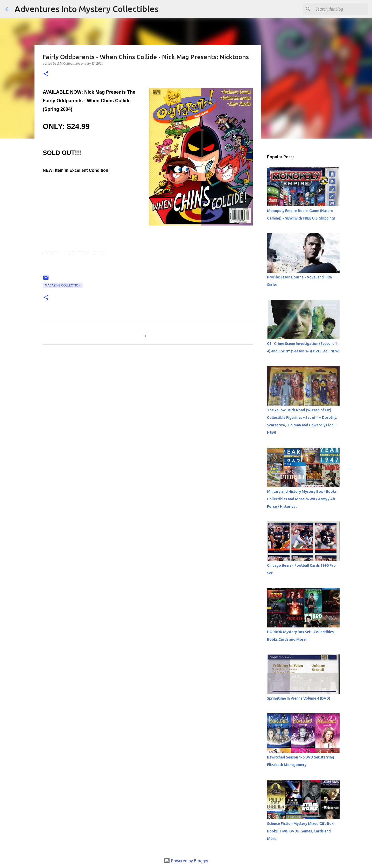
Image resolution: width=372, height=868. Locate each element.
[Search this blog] (341, 9)
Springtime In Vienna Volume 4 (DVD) (299, 698)
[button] (46, 74)
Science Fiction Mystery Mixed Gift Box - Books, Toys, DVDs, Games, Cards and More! (301, 831)
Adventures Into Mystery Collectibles (86, 9)
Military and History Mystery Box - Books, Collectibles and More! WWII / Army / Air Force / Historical (302, 499)
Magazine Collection (63, 285)
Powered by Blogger (186, 861)
